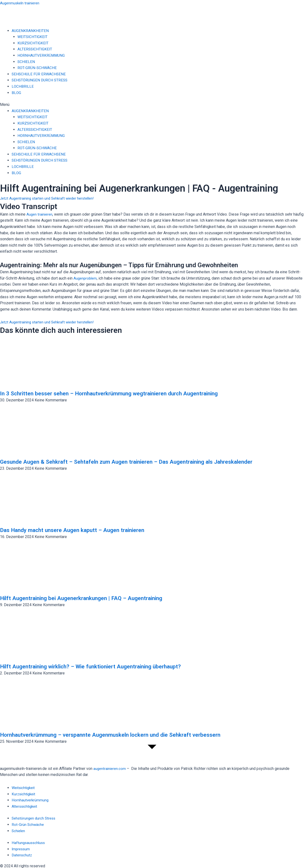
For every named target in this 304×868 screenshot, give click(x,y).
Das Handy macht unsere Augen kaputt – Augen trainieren (82, 530)
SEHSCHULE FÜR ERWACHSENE (39, 74)
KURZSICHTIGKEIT (34, 43)
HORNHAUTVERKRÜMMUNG (42, 55)
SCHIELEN (26, 62)
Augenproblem (86, 278)
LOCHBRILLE (23, 86)
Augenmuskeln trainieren (21, 3)
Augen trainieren (40, 214)
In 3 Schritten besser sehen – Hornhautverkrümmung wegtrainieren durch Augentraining (125, 393)
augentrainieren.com (110, 769)
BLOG (16, 93)
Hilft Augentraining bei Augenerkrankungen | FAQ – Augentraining (93, 598)
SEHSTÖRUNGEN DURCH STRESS (41, 80)
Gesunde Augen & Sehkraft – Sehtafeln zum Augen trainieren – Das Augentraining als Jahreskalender (143, 461)
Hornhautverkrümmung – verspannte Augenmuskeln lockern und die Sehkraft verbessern (126, 735)
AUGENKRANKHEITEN (30, 31)
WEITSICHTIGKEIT (33, 37)
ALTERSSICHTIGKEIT (35, 49)
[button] (152, 105)
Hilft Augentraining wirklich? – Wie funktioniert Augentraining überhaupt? (104, 666)
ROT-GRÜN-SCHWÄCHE (38, 68)
